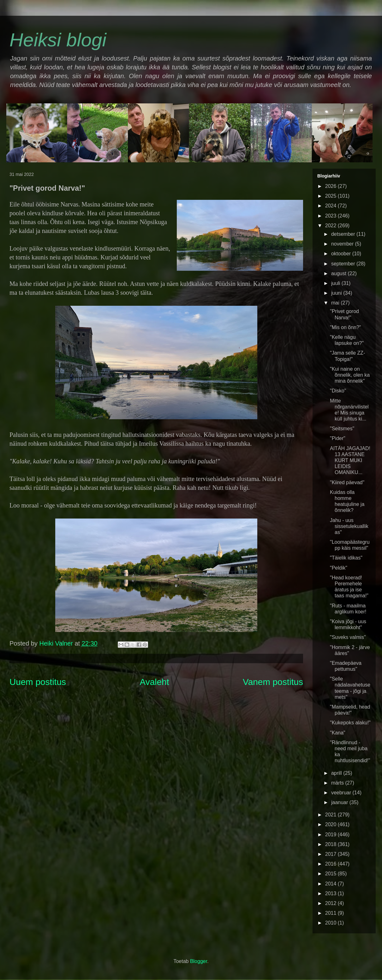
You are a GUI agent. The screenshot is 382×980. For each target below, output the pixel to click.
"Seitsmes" (342, 429)
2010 (331, 923)
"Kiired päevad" (347, 482)
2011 (331, 913)
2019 (331, 835)
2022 (331, 226)
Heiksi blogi (58, 40)
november (343, 244)
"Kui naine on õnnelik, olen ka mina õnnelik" (350, 375)
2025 (331, 196)
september (344, 264)
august (339, 273)
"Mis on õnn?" (346, 327)
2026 (331, 186)
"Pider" (338, 438)
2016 (331, 864)
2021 (331, 815)
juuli (336, 283)
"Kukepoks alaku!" (350, 723)
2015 (331, 874)
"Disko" (338, 391)
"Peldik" (339, 568)
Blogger (199, 961)
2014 (331, 884)
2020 (331, 824)
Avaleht (155, 682)
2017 (331, 854)
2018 (331, 844)
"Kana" (338, 733)
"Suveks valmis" (348, 637)
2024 (331, 206)
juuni (337, 293)
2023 (331, 216)
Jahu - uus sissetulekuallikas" (349, 526)
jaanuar (340, 802)
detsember (344, 234)
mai (336, 303)
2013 (331, 893)
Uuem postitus (38, 682)
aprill (337, 773)
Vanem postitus (273, 682)
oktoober (342, 254)
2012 (331, 903)
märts (338, 783)
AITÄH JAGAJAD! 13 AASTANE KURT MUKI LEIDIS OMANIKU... (350, 461)
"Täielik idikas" (346, 558)
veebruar (342, 793)
